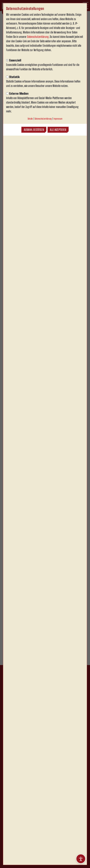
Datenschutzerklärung (38, 37)
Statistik (13, 77)
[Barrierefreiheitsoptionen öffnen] (81, 859)
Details (30, 119)
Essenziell (14, 60)
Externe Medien (17, 93)
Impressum (58, 119)
